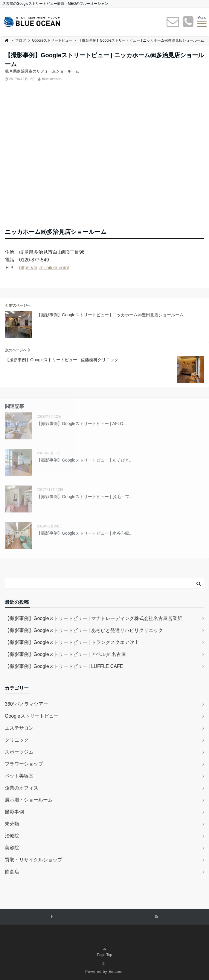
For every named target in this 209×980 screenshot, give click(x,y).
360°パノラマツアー (26, 704)
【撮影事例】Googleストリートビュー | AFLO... (82, 424)
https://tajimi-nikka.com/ (44, 268)
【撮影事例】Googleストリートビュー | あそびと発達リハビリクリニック (84, 630)
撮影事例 (14, 812)
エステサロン (19, 728)
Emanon (116, 972)
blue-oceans (52, 79)
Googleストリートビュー (32, 716)
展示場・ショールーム (29, 800)
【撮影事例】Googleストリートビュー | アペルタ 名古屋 (65, 654)
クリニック (17, 740)
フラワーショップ (24, 764)
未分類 (12, 824)
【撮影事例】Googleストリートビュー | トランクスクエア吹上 (72, 642)
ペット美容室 (19, 776)
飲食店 (12, 872)
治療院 (12, 836)
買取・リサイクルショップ (33, 860)
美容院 (12, 848)
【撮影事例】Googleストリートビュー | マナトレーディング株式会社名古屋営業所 (93, 618)
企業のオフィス (22, 788)
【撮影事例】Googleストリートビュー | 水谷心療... (85, 533)
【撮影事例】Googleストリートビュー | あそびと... (85, 460)
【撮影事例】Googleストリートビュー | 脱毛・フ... (85, 497)
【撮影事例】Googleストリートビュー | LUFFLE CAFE (64, 666)
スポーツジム (19, 752)
